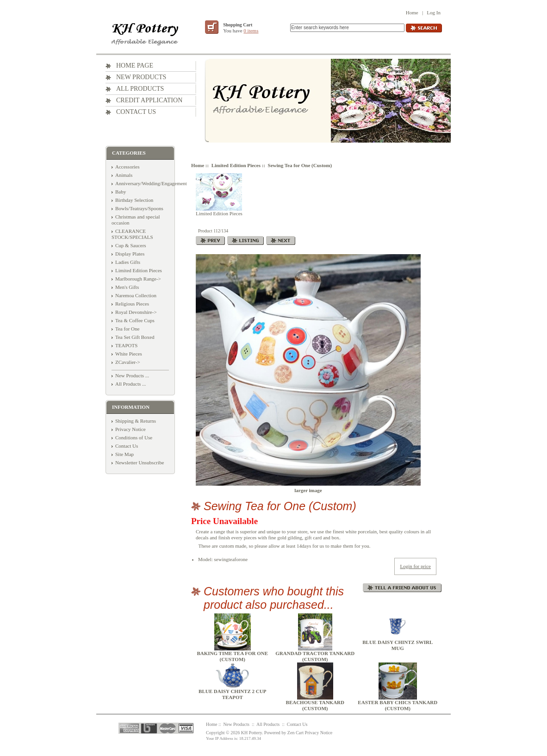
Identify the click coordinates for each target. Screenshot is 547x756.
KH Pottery (252, 733)
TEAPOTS (126, 345)
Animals (124, 175)
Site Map (124, 454)
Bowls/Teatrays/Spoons (139, 208)
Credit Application (149, 100)
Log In (434, 12)
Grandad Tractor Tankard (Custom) (315, 656)
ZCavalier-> (128, 362)
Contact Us (136, 112)
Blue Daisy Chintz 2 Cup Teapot (232, 694)
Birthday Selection (134, 200)
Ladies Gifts (128, 262)
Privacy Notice (131, 429)
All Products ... (131, 384)
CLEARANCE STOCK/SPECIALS (132, 234)
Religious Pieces (132, 304)
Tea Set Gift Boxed (135, 337)
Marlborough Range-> (138, 279)
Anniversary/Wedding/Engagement (151, 183)
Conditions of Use (134, 437)
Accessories (127, 167)
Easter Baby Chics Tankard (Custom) (398, 705)
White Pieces (129, 354)
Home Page (135, 66)
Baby (121, 192)
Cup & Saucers (131, 245)
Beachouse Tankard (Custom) (315, 705)
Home (412, 12)
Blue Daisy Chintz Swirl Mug (398, 645)
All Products (140, 89)
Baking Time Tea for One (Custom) (232, 656)
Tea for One (127, 329)
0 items (251, 31)
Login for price (415, 566)
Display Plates (130, 254)
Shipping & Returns (136, 421)
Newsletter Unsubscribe (140, 462)
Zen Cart (295, 733)
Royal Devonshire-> (136, 312)
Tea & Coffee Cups (135, 320)
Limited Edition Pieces (236, 165)
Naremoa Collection (136, 295)
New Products (141, 77)
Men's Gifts (127, 287)
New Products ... (132, 375)
